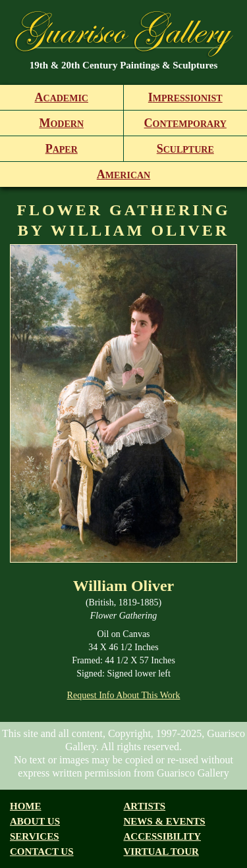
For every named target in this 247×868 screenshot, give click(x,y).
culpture (185, 149)
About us (35, 821)
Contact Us (42, 852)
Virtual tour (161, 852)
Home (26, 806)
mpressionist (185, 97)
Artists (145, 806)
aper (62, 149)
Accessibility (163, 836)
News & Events (165, 821)
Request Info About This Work (124, 695)
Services (35, 836)
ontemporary (185, 123)
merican (123, 174)
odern (61, 123)
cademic (62, 97)
